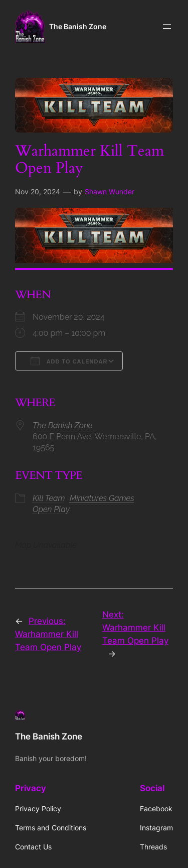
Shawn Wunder (110, 192)
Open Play (51, 509)
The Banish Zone (78, 26)
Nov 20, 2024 (38, 192)
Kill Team (49, 498)
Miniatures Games (102, 498)
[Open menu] (167, 27)
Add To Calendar (69, 361)
